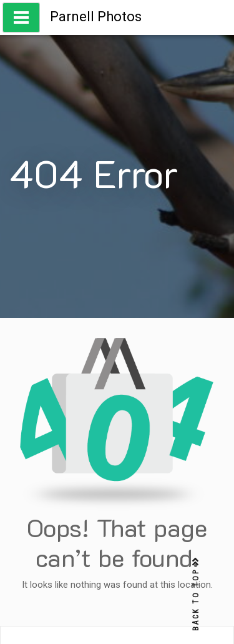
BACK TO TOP (196, 594)
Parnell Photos (96, 17)
